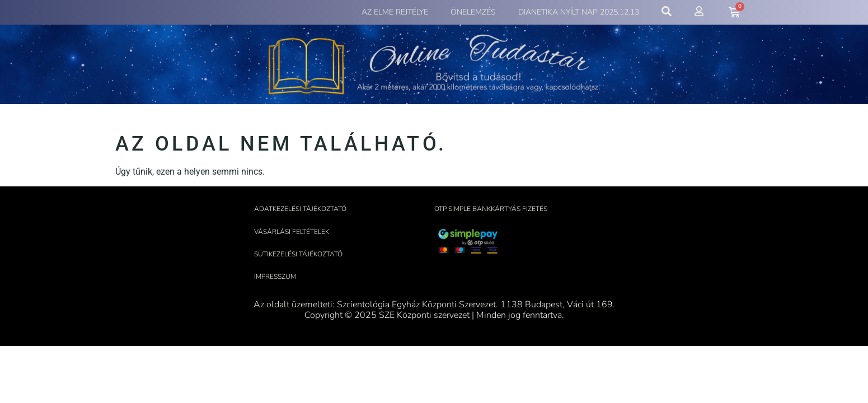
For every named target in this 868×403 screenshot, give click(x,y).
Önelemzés (473, 12)
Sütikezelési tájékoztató (298, 254)
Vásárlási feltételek (292, 232)
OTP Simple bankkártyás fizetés (491, 209)
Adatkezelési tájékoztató (300, 209)
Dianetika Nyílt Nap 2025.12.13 (579, 12)
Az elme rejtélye (395, 12)
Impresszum (275, 277)
